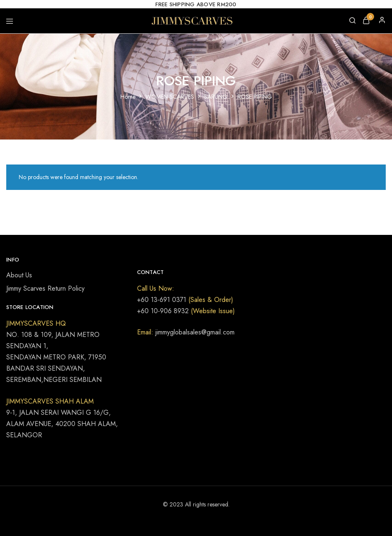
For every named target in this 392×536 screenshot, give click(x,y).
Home (128, 97)
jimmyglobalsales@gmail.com (194, 332)
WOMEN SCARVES (170, 97)
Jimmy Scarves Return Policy (45, 288)
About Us (19, 275)
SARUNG (216, 97)
